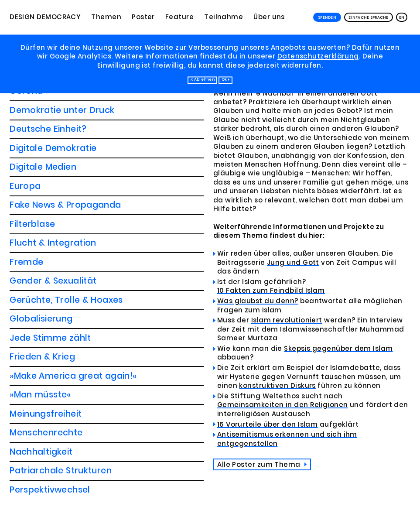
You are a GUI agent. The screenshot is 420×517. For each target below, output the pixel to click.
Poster (143, 17)
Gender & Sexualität (53, 108)
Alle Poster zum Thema (260, 464)
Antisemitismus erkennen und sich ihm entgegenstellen (287, 439)
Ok (224, 80)
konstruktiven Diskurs (277, 386)
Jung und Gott (293, 262)
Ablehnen (204, 80)
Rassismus (32, 374)
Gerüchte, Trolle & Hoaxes (66, 128)
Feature (179, 17)
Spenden (327, 17)
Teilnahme (224, 17)
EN (402, 17)
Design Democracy (45, 17)
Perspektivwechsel (50, 317)
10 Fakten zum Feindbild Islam (271, 291)
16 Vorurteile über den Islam (268, 424)
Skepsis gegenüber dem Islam (338, 348)
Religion (30, 393)
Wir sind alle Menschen (59, 450)
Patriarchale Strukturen (61, 298)
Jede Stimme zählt (50, 166)
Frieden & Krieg (42, 184)
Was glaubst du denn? (258, 301)
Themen (106, 17)
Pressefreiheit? (42, 355)
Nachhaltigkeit (41, 279)
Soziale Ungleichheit (53, 412)
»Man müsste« (40, 222)
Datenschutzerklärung (318, 57)
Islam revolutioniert (287, 320)
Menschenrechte (46, 260)
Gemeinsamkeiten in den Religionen (283, 405)
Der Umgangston (47, 431)
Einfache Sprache (368, 17)
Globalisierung (41, 146)
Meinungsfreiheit (46, 241)
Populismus (34, 336)
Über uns (269, 17)
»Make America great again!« (73, 204)
